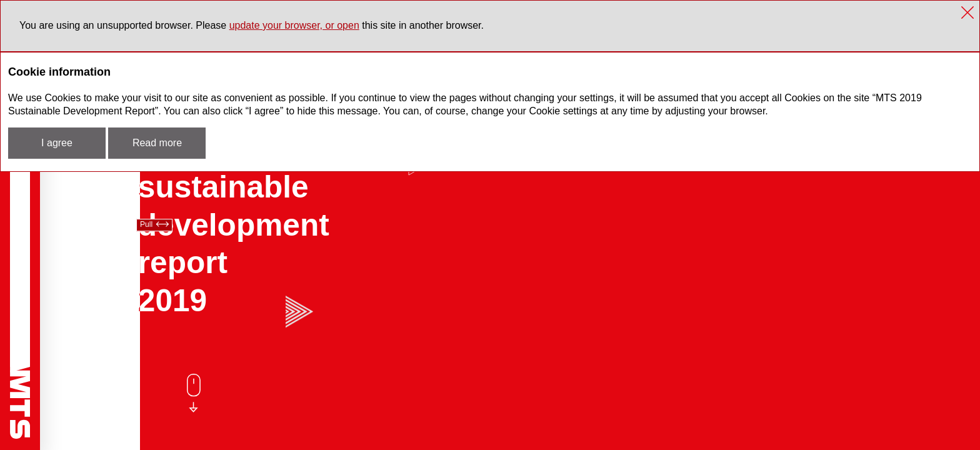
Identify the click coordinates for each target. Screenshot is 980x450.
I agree (57, 143)
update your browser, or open (294, 25)
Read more (157, 143)
